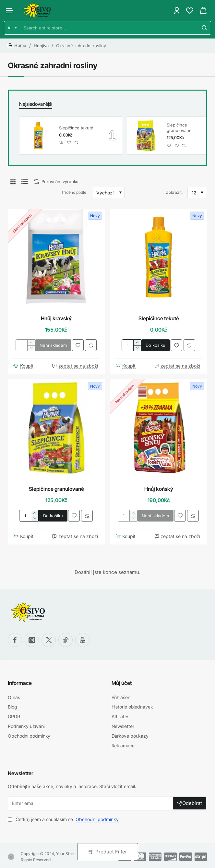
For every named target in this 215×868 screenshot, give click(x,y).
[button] (62, 142)
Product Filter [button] (111, 852)
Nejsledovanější (35, 104)
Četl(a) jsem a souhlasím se (64, 816)
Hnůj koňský (159, 488)
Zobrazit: (174, 192)
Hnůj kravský (56, 318)
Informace (20, 682)
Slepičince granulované (179, 127)
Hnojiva (41, 46)
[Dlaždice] (13, 181)
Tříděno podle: (74, 192)
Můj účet (122, 682)
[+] (31, 342)
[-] (31, 348)
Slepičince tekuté (76, 127)
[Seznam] (25, 181)
